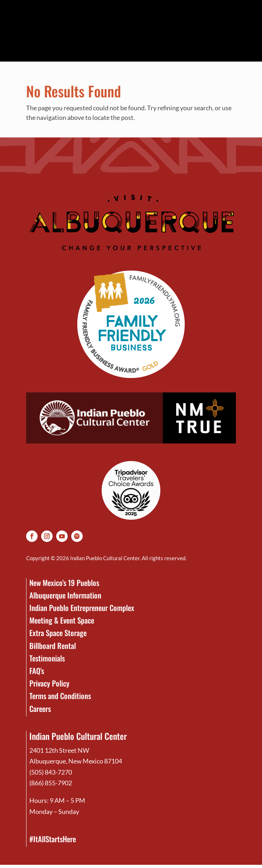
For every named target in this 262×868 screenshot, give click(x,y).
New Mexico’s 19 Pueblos (64, 583)
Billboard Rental (53, 646)
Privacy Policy (49, 683)
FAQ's (37, 671)
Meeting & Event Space (62, 620)
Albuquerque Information (65, 595)
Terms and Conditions (60, 696)
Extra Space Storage (58, 633)
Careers (40, 709)
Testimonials (47, 658)
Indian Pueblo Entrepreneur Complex (82, 608)
